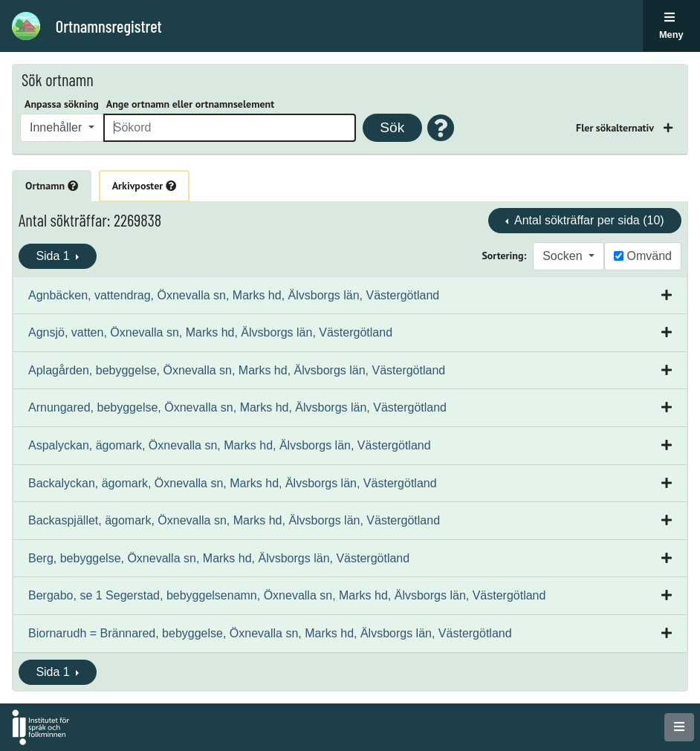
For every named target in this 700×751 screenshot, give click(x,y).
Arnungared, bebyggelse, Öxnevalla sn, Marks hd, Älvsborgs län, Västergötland (237, 407)
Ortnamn (52, 186)
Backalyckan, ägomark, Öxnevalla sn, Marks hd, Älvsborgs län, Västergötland (233, 483)
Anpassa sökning (62, 104)
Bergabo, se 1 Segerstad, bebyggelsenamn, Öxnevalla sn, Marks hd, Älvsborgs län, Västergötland (287, 595)
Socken (564, 256)
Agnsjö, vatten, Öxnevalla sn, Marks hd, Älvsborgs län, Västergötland (210, 332)
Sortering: (504, 256)
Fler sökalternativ (616, 128)
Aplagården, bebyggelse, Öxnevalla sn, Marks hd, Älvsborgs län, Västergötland (237, 370)
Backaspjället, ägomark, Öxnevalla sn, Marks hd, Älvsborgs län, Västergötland (234, 520)
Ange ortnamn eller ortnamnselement (190, 104)
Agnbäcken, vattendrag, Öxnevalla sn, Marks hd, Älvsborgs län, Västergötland (234, 295)
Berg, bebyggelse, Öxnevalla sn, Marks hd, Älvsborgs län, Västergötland (219, 558)
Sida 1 (54, 256)
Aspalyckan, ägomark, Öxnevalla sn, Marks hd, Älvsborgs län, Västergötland (230, 445)
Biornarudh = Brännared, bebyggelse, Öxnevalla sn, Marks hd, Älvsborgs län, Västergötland (270, 633)
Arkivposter (144, 186)
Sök (392, 127)
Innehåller (58, 127)
